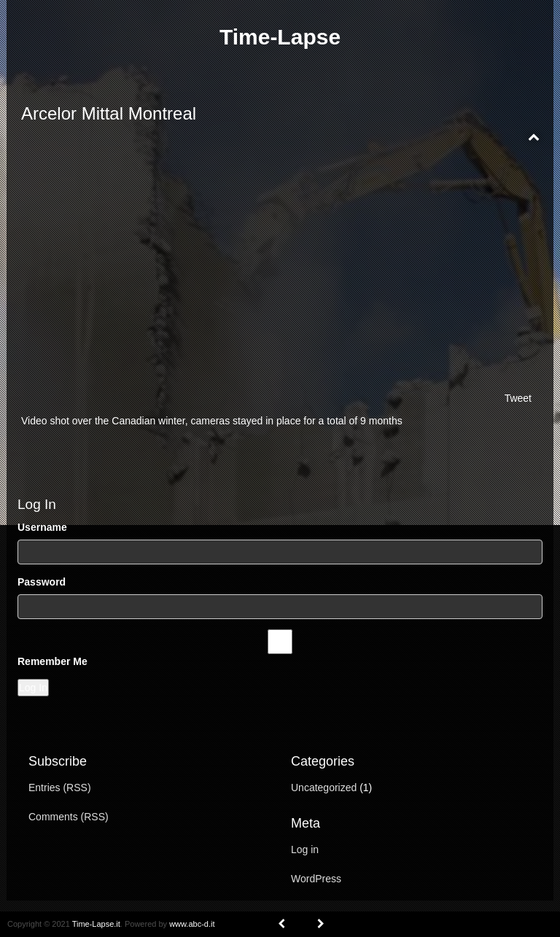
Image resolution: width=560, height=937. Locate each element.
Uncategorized (324, 788)
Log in (305, 849)
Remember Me (52, 661)
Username (42, 527)
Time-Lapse (280, 37)
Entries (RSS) (60, 788)
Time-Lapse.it (96, 924)
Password (42, 582)
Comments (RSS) (69, 817)
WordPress (316, 879)
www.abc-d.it (192, 924)
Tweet (518, 398)
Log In (33, 688)
